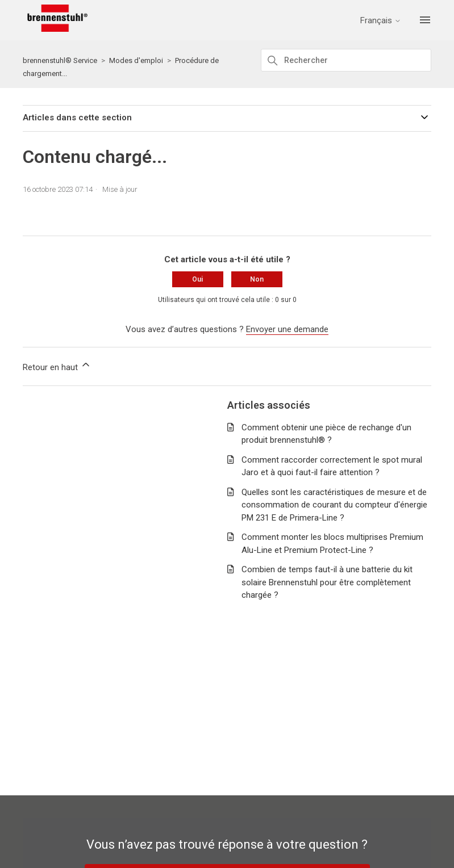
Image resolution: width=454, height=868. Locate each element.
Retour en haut (57, 366)
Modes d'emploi (136, 60)
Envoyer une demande (287, 329)
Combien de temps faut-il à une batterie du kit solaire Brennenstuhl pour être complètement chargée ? (327, 582)
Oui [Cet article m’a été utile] (197, 279)
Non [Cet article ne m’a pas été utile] (257, 279)
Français (381, 21)
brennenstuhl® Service (60, 60)
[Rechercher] (346, 60)
